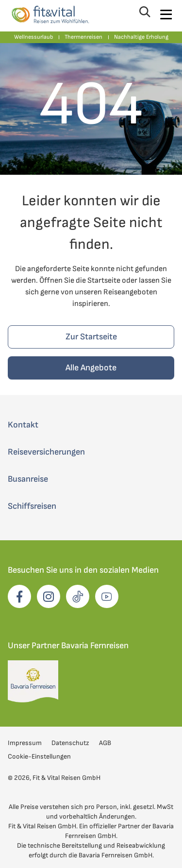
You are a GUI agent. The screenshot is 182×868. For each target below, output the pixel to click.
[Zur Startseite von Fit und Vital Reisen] (49, 15)
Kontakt (23, 425)
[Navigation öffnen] (166, 14)
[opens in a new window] (19, 596)
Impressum (25, 743)
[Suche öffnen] (144, 14)
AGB (105, 743)
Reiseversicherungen (46, 452)
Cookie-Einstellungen (39, 756)
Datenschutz (70, 743)
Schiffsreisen (32, 506)
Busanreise (28, 479)
